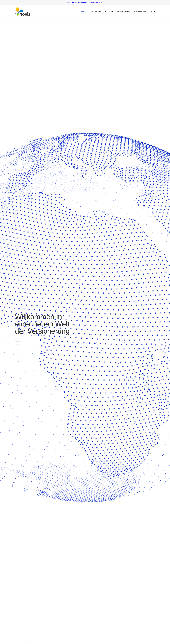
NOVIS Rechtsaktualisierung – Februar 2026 (85, 2)
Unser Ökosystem (123, 11)
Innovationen (96, 11)
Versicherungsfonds (140, 11)
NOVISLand (109, 11)
